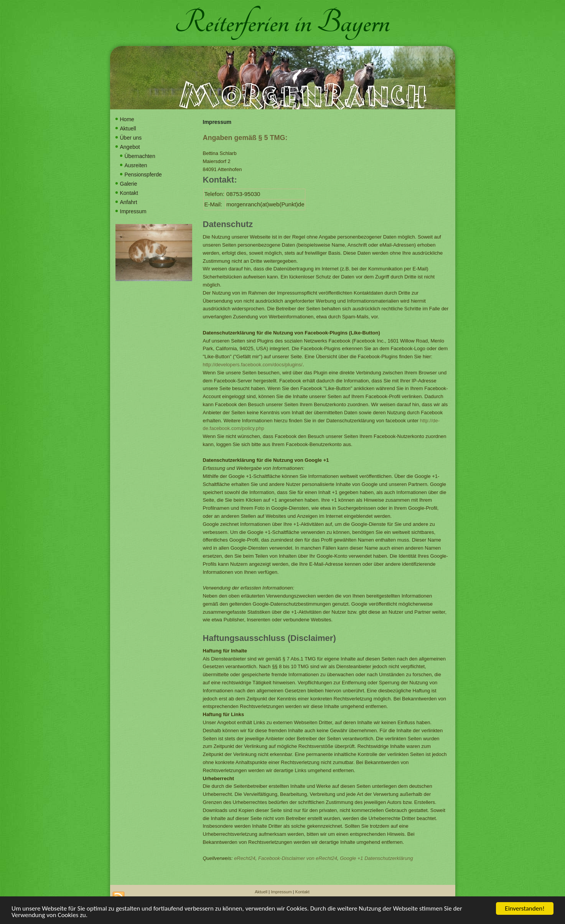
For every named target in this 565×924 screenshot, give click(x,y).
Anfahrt (129, 202)
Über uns (131, 138)
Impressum (133, 211)
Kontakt (129, 193)
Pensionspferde (143, 175)
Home (127, 119)
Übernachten (140, 156)
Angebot (130, 147)
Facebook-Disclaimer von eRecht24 (298, 858)
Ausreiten (136, 165)
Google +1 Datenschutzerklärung (376, 858)
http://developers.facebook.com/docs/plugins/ (253, 365)
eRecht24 (245, 858)
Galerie (129, 184)
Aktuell (128, 128)
